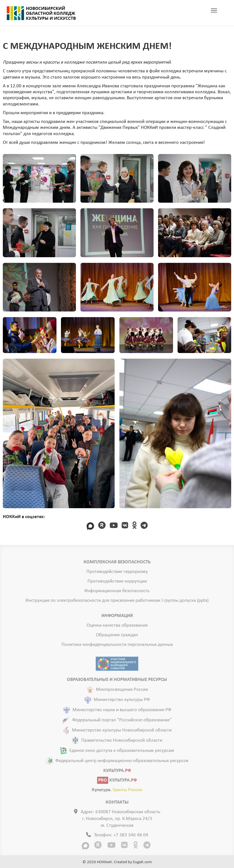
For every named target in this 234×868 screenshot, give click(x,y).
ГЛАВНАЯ (41, 13)
